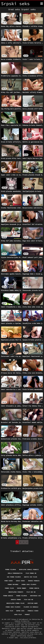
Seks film (9, 611)
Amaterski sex (35, 596)
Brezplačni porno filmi (15, 603)
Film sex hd (31, 592)
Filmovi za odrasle (31, 607)
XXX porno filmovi (14, 577)
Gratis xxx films (31, 577)
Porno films (9, 588)
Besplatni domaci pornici (29, 569)
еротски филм (33, 603)
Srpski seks (14, 638)
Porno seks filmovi (29, 584)
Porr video (9, 581)
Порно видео (22, 588)
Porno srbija (34, 588)
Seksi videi (20, 581)
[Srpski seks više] (42, 4)
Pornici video (33, 611)
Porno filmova (11, 569)
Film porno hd (31, 573)
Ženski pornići (34, 581)
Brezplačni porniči (16, 592)
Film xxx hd (28, 600)
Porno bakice (8, 596)
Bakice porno (16, 600)
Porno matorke (13, 584)
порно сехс (20, 611)
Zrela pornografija (15, 573)
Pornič (27, 614)
